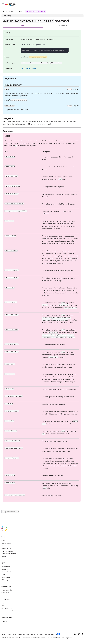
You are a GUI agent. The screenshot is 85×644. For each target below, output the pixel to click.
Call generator (62, 26)
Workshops (5, 569)
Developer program (7, 551)
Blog (3, 606)
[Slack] (4, 531)
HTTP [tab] (23, 45)
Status (3, 634)
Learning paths (6, 567)
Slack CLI (4, 541)
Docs (23, 26)
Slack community (7, 590)
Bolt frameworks (6, 543)
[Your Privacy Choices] (53, 634)
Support (33, 634)
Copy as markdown (9, 512)
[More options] (18, 512)
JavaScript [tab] (30, 45)
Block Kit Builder (6, 549)
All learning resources (8, 580)
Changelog (40, 634)
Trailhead (4, 575)
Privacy (9, 634)
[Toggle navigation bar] (3, 4)
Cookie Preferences (23, 634)
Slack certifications (7, 572)
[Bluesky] (79, 634)
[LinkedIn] (75, 634)
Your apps (4, 621)
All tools (4, 556)
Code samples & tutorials (9, 554)
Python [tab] (38, 45)
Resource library (6, 577)
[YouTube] (83, 634)
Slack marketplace (7, 608)
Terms (14, 634)
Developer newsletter (8, 611)
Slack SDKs (5, 546)
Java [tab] (44, 45)
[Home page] (4, 11)
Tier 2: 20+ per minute (28, 68)
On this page (7, 16)
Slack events (5, 593)
